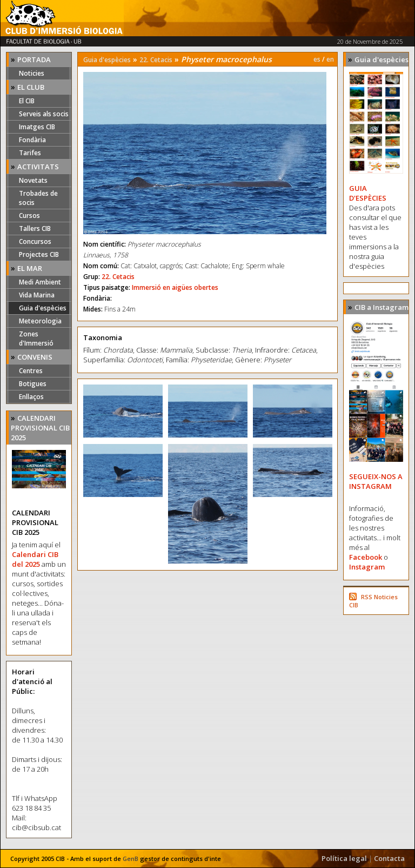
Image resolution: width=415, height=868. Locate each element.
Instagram (367, 567)
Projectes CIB (39, 254)
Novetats (33, 180)
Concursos (35, 241)
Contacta (389, 858)
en (330, 59)
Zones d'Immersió (36, 339)
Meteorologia (40, 321)
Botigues (33, 384)
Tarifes (30, 153)
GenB (130, 859)
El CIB (27, 101)
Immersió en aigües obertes (175, 287)
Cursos (29, 216)
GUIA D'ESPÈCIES (368, 193)
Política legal (344, 858)
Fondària (32, 140)
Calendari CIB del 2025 (35, 559)
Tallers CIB (35, 228)
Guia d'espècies (43, 308)
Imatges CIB (37, 127)
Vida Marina (37, 295)
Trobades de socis (38, 198)
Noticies (32, 73)
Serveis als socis (44, 114)
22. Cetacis (156, 60)
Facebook (366, 557)
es (317, 59)
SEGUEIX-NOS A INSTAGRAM (376, 481)
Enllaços (31, 397)
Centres (31, 371)
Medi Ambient (40, 282)
